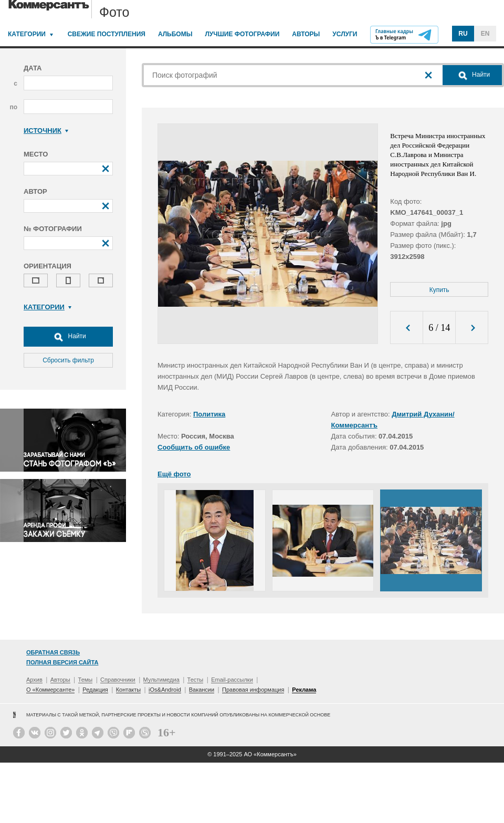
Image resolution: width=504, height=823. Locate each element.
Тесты (196, 680)
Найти (68, 337)
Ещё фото (174, 474)
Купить (439, 290)
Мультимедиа (161, 680)
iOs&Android (165, 690)
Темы (86, 680)
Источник (46, 131)
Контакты (129, 690)
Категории (27, 34)
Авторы (306, 34)
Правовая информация (253, 690)
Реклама (304, 690)
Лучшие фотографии (242, 34)
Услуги (345, 34)
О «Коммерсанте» (50, 690)
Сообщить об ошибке (194, 447)
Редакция (95, 690)
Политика (209, 414)
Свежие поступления (107, 34)
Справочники (118, 680)
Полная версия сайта (62, 662)
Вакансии (202, 690)
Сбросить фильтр (68, 360)
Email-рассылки (232, 680)
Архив (34, 680)
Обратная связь (53, 652)
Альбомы (175, 34)
